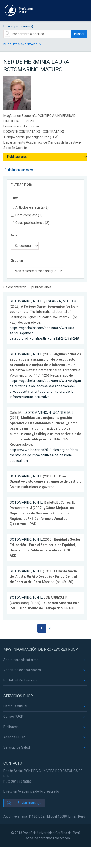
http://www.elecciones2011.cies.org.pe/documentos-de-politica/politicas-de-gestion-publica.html (44, 455)
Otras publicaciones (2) (30, 223)
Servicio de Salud (17, 747)
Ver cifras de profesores (22, 670)
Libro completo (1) (26, 215)
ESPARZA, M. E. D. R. (61, 301)
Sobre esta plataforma (21, 660)
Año (14, 235)
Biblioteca (11, 727)
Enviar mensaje (30, 803)
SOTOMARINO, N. (38, 413)
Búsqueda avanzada (21, 44)
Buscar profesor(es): (19, 26)
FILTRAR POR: (21, 185)
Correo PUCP (13, 717)
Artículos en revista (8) (30, 207)
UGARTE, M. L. (64, 413)
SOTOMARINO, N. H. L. (26, 301)
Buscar (79, 34)
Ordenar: (18, 261)
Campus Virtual (15, 706)
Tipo (14, 197)
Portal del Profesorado (21, 680)
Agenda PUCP (14, 737)
